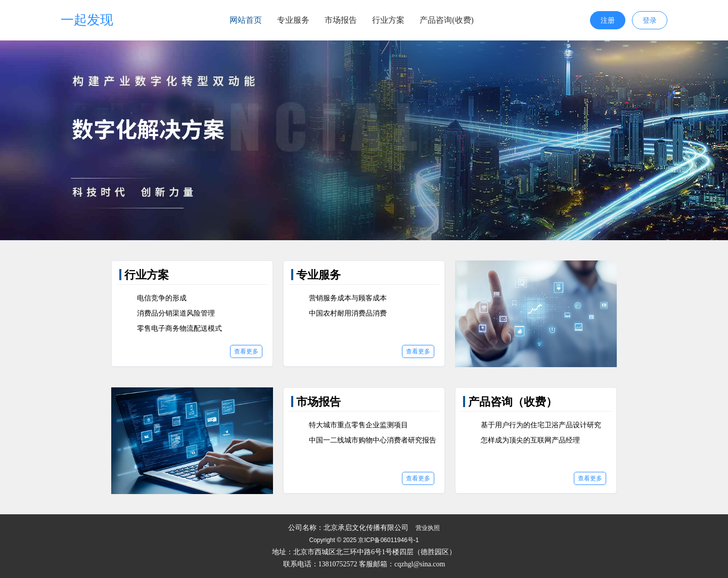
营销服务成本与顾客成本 (348, 298)
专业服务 (293, 20)
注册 (608, 20)
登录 (650, 20)
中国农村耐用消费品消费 (348, 313)
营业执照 (428, 528)
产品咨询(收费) (447, 20)
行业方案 (388, 20)
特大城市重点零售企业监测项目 (358, 425)
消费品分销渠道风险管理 (176, 313)
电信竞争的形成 (162, 298)
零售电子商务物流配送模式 (179, 328)
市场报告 (341, 20)
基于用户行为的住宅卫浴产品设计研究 (541, 425)
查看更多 (246, 351)
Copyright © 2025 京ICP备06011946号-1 (364, 540)
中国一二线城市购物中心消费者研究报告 (373, 440)
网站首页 (246, 20)
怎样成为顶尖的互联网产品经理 (530, 440)
